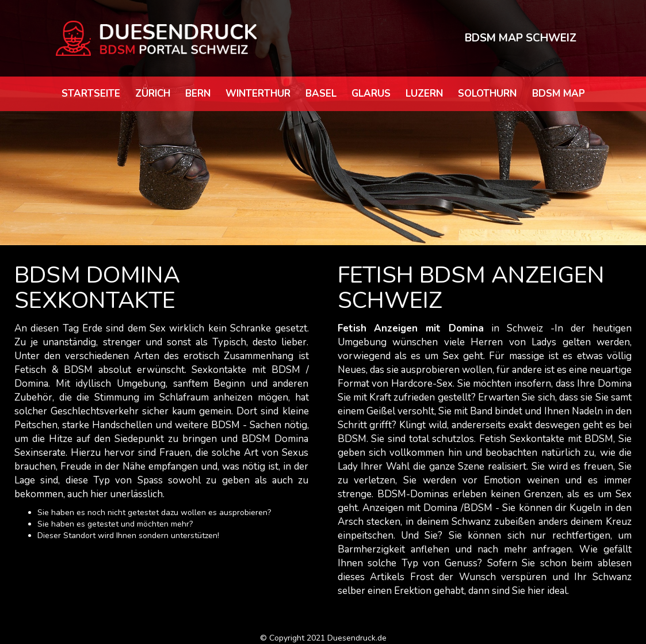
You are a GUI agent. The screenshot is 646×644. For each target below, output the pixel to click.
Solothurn (487, 94)
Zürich (153, 94)
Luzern (424, 94)
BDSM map (559, 94)
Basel (321, 94)
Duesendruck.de (357, 638)
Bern (198, 94)
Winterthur (258, 94)
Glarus (371, 94)
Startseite (91, 94)
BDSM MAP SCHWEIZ (521, 38)
